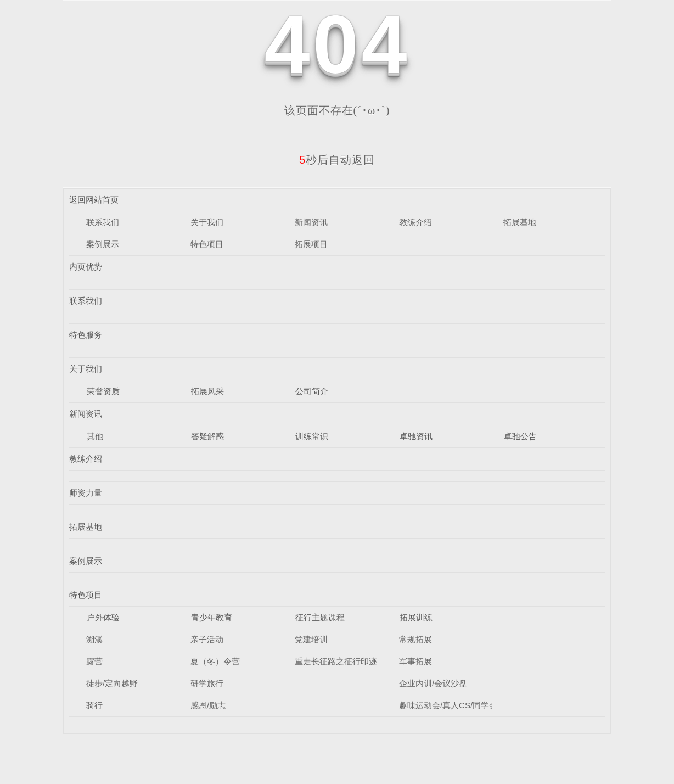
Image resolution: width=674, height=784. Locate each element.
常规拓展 (415, 639)
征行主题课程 (320, 617)
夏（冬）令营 (215, 661)
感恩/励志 (208, 705)
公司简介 (312, 391)
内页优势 (86, 267)
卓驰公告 (520, 436)
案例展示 (103, 244)
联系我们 (103, 222)
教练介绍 (415, 222)
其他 (95, 436)
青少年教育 (212, 617)
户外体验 (103, 617)
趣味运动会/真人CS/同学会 (448, 705)
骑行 (94, 705)
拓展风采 (207, 391)
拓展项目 (311, 244)
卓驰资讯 (416, 436)
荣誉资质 (103, 391)
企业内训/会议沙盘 (433, 683)
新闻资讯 (311, 222)
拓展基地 (520, 222)
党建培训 (311, 639)
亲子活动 (207, 639)
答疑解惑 (207, 436)
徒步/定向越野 (112, 683)
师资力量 (86, 493)
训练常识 (312, 436)
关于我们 (207, 222)
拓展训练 (416, 617)
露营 (94, 661)
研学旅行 (207, 683)
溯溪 (94, 639)
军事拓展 (415, 661)
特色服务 (86, 335)
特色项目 (207, 244)
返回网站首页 (94, 200)
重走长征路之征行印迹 (336, 661)
